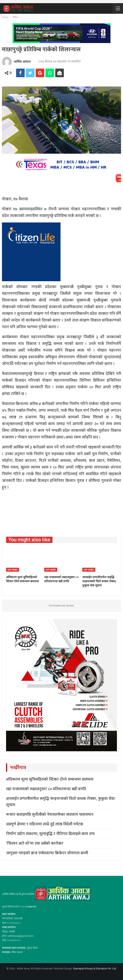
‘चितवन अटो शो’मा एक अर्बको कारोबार (35, 843)
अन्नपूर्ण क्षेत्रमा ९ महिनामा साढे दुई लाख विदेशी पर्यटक (45, 824)
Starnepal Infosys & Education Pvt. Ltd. (95, 969)
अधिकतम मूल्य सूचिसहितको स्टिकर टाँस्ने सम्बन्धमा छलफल (50, 779)
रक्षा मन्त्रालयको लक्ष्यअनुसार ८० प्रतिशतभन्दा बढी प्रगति (46, 789)
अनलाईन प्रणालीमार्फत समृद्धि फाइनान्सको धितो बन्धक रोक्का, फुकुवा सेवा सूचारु (60, 802)
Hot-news (13, 570)
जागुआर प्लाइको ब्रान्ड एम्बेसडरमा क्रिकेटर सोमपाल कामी (47, 853)
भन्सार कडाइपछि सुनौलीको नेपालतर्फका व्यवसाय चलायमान (50, 815)
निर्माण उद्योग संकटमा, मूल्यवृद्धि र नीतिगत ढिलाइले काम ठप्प (50, 834)
